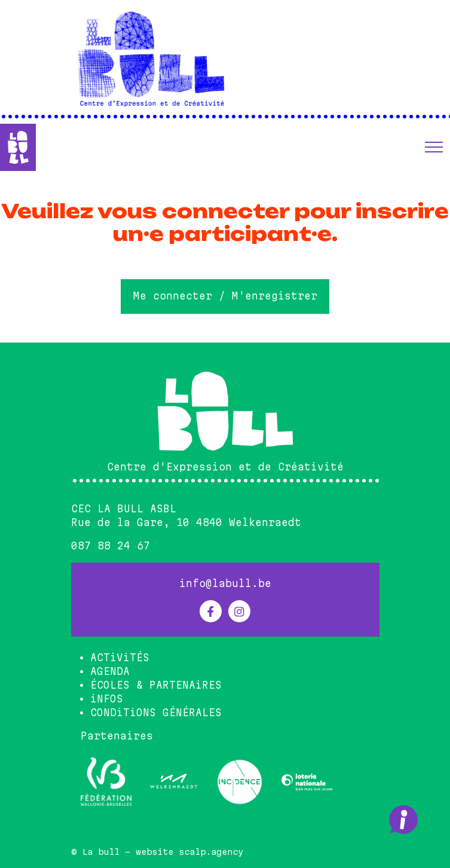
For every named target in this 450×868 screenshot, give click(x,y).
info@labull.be (225, 583)
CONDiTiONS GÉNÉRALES (156, 713)
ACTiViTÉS (120, 658)
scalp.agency (211, 852)
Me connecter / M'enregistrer (225, 296)
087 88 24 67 (111, 546)
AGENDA (110, 671)
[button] (434, 147)
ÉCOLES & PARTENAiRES (156, 685)
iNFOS (107, 699)
